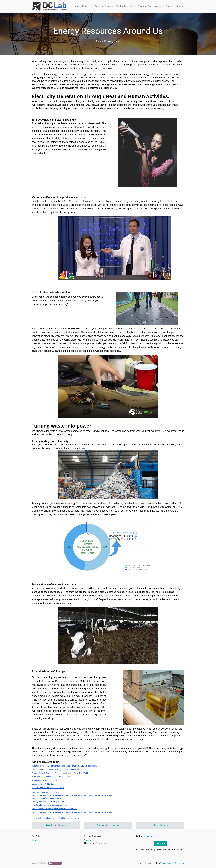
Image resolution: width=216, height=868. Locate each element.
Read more (160, 843)
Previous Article (56, 825)
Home (34, 840)
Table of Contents (108, 825)
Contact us (89, 840)
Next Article (160, 825)
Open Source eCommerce (173, 863)
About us (149, 836)
